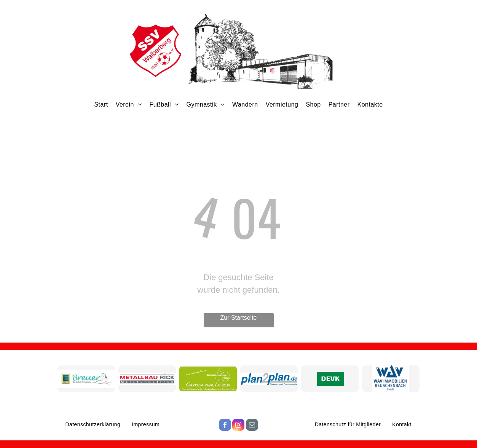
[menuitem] (101, 104)
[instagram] (238, 426)
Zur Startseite (238, 318)
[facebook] (225, 426)
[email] (252, 426)
